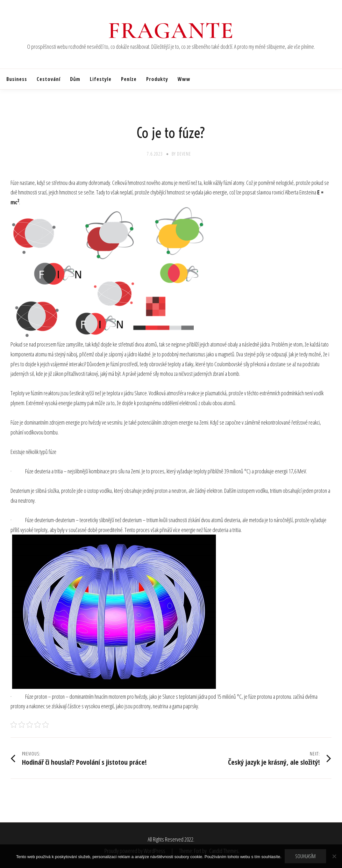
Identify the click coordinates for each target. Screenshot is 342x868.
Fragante (171, 31)
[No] (334, 856)
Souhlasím (305, 856)
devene (184, 154)
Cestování (49, 79)
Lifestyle (101, 79)
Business (17, 79)
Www (184, 79)
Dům (75, 79)
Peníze (129, 79)
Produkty (157, 79)
